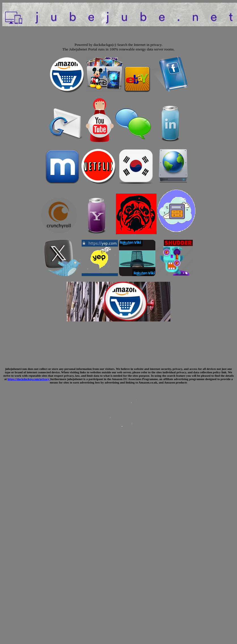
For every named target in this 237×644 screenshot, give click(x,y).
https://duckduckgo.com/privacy (29, 379)
